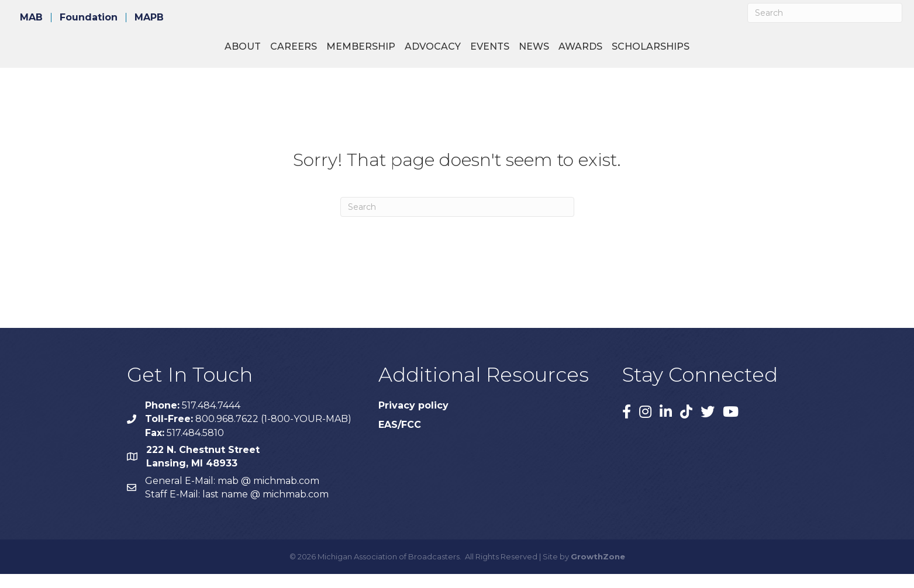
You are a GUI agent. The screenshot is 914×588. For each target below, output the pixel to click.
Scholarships (743, 53)
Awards (673, 53)
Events (582, 53)
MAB (31, 18)
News (626, 53)
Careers (201, 53)
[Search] (825, 13)
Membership (268, 53)
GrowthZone (598, 570)
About (150, 53)
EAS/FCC (400, 439)
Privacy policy (413, 419)
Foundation (89, 18)
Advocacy (340, 53)
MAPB (149, 18)
